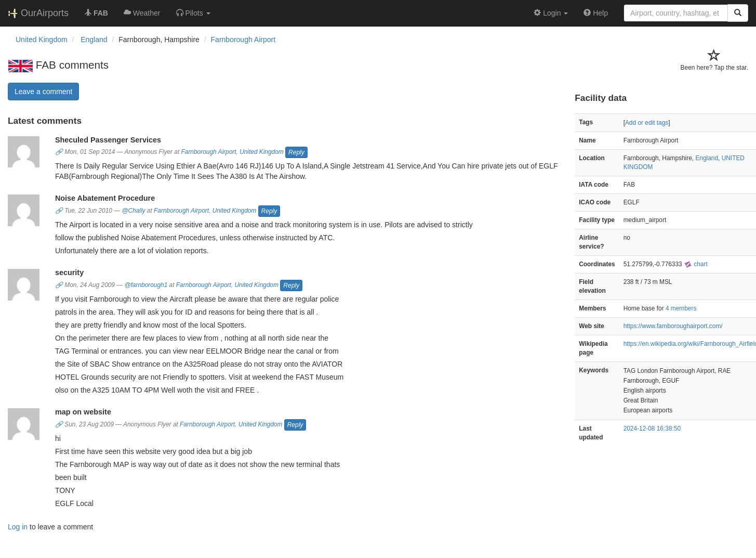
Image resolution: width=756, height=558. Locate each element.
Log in (18, 527)
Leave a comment (43, 92)
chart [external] (696, 264)
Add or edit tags (647, 123)
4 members (681, 308)
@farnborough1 (146, 285)
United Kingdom (262, 152)
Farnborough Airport (243, 40)
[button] (193, 13)
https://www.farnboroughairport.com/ (673, 326)
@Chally (133, 211)
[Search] (738, 13)
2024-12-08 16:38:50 (652, 429)
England (707, 158)
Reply (296, 152)
